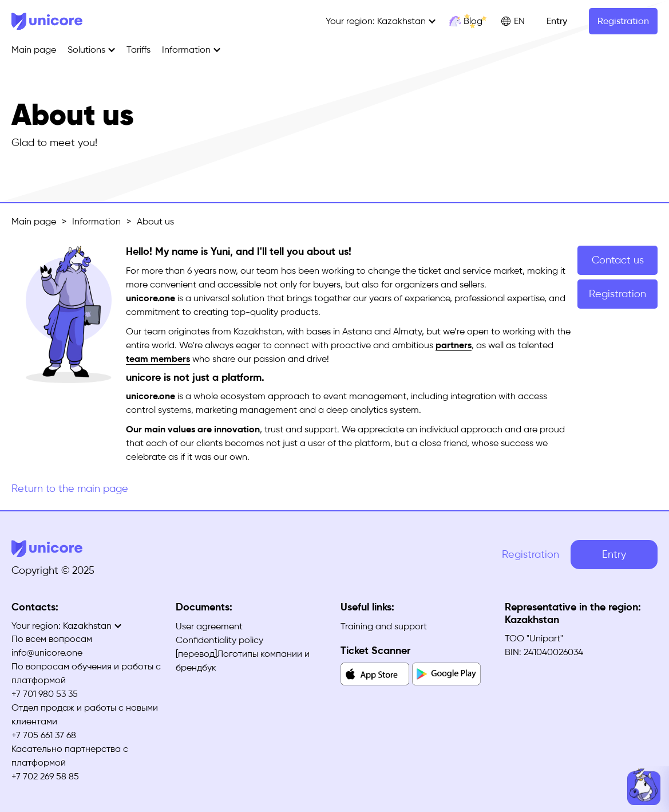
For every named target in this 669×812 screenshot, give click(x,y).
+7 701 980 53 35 (45, 694)
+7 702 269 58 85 (45, 776)
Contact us (618, 260)
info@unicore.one (47, 653)
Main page (34, 50)
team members (158, 359)
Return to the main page (70, 488)
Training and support (384, 626)
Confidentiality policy (219, 640)
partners (454, 345)
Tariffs (138, 50)
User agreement (209, 626)
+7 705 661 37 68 (44, 735)
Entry (557, 21)
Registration (623, 21)
